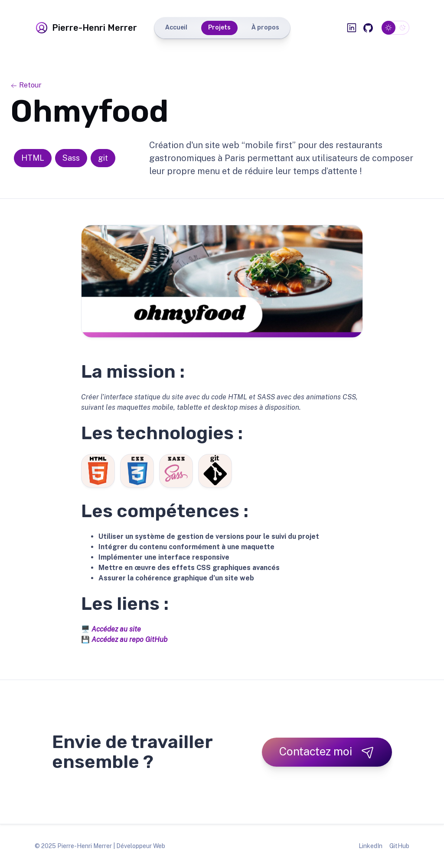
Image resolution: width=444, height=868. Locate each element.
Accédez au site (116, 629)
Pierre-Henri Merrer (86, 28)
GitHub (399, 846)
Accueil (176, 28)
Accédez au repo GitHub (129, 640)
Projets (219, 28)
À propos (265, 28)
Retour (26, 85)
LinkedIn (371, 846)
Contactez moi (327, 752)
